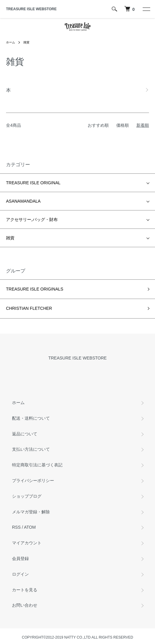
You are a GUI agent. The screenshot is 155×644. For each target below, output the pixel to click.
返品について (25, 434)
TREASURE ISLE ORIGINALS (35, 289)
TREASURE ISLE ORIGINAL (33, 183)
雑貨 (26, 42)
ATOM (30, 527)
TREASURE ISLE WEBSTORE (31, 9)
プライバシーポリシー (33, 481)
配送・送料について (31, 418)
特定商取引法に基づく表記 (37, 465)
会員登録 (20, 558)
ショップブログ (27, 496)
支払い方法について (31, 449)
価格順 (123, 125)
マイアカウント (27, 543)
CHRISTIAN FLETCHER (29, 308)
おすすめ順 (98, 125)
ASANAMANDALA (23, 201)
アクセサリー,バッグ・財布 (32, 219)
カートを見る (25, 590)
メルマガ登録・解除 (31, 512)
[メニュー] (146, 9)
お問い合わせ (25, 605)
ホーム (11, 42)
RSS (16, 527)
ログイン (20, 574)
